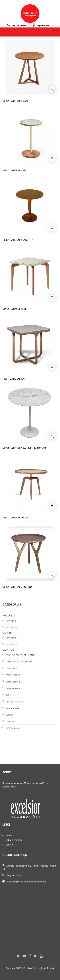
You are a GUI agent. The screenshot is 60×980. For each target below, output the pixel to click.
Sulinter (50, 968)
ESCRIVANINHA (12, 728)
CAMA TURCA (11, 669)
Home (9, 835)
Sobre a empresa (14, 840)
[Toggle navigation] (55, 32)
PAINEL (9, 695)
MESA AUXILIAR (12, 708)
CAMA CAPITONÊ (13, 682)
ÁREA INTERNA (12, 621)
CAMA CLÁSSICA (13, 675)
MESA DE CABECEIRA (15, 702)
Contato (10, 845)
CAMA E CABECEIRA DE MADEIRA (20, 655)
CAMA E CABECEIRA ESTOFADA (19, 662)
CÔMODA (10, 715)
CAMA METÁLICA (13, 688)
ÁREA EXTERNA (12, 628)
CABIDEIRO (10, 722)
